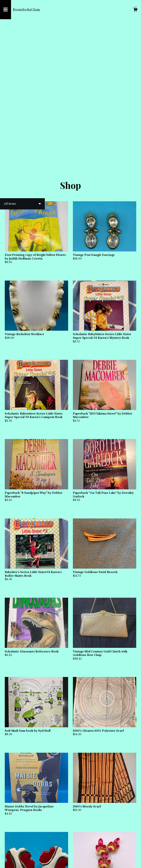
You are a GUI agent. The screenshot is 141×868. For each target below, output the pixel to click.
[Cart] (135, 10)
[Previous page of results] (64, 853)
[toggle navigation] (6, 10)
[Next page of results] (77, 853)
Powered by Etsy (48, 862)
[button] (22, 64)
